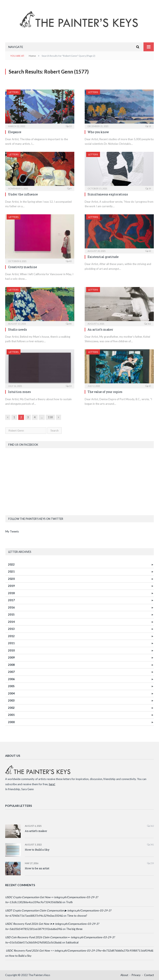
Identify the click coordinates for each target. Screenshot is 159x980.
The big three (74, 929)
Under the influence (23, 194)
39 (148, 188)
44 (69, 324)
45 (148, 386)
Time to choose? (77, 916)
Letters (14, 92)
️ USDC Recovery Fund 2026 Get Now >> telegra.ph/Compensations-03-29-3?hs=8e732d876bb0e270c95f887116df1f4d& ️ (79, 951)
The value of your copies (105, 392)
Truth (69, 902)
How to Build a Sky (37, 850)
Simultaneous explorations (108, 194)
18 (148, 126)
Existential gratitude (103, 257)
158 (50, 417)
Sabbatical (72, 942)
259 (150, 863)
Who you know (98, 132)
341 (150, 844)
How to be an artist (37, 868)
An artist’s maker (100, 329)
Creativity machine (23, 267)
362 (148, 324)
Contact (149, 975)
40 (69, 261)
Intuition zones (19, 392)
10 (69, 126)
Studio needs (17, 329)
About (124, 975)
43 (148, 251)
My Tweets (12, 531)
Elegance (15, 132)
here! (52, 784)
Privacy (136, 975)
